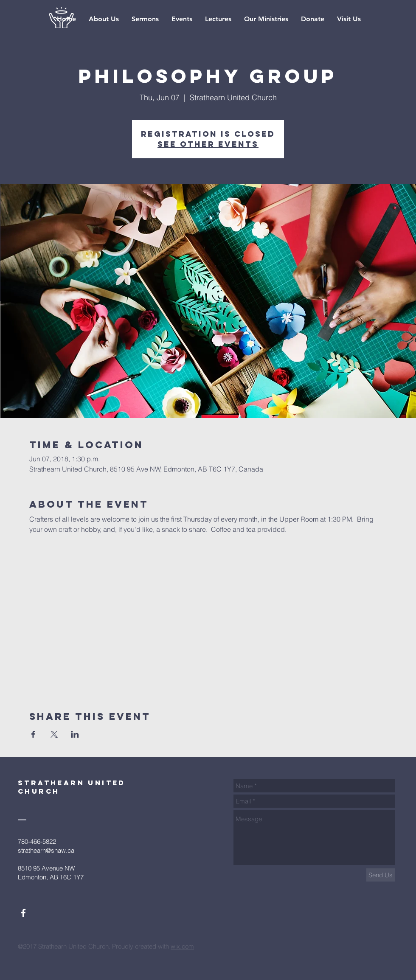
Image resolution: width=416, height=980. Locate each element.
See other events (208, 144)
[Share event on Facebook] (33, 734)
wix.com (182, 946)
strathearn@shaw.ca (46, 850)
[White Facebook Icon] (23, 913)
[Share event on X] (54, 734)
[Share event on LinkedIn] (75, 734)
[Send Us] (381, 875)
